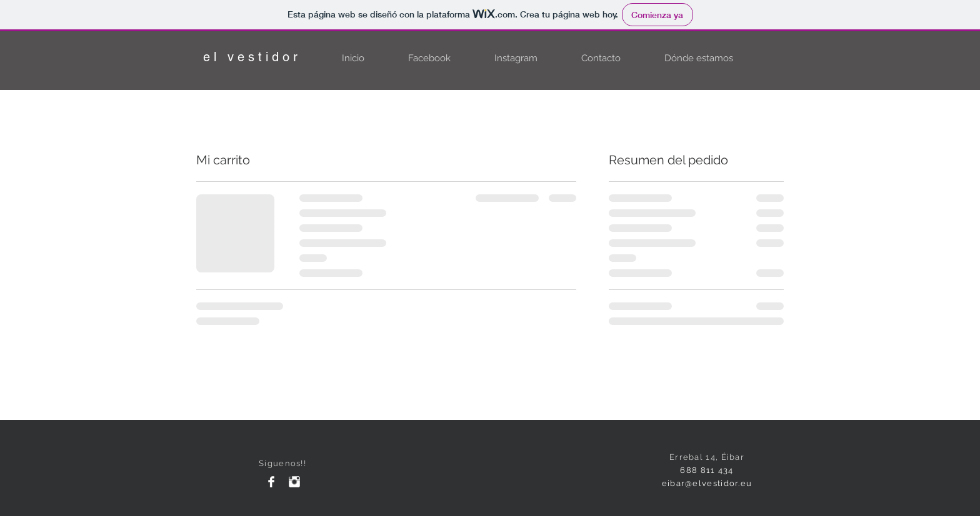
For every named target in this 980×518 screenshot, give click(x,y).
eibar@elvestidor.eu (707, 483)
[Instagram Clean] (294, 482)
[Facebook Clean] (271, 482)
